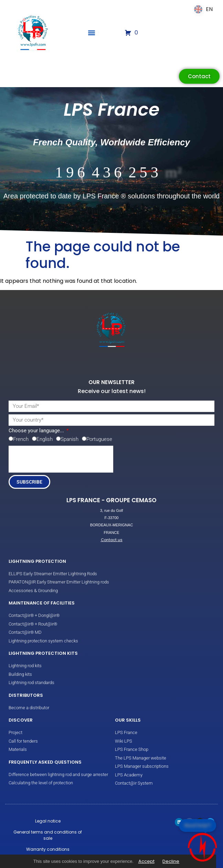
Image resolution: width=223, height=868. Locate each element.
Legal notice (48, 821)
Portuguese (99, 439)
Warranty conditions (48, 849)
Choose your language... (37, 431)
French (21, 439)
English (45, 439)
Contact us (112, 540)
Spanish (70, 439)
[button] (92, 33)
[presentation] (61, 459)
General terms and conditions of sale (48, 835)
